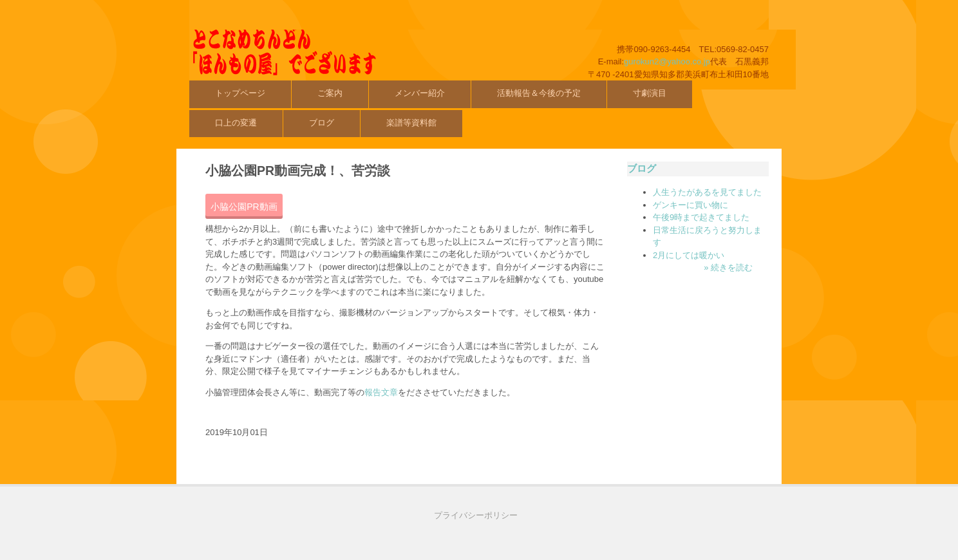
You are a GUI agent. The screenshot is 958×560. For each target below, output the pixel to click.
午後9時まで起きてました (701, 217)
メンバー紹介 (420, 93)
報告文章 (381, 392)
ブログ (322, 123)
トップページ (240, 93)
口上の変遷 (236, 123)
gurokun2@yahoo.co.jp (667, 61)
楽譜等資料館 (411, 123)
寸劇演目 (650, 93)
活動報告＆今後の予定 (539, 93)
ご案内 (330, 93)
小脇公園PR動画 (244, 207)
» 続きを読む (728, 267)
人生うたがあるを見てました (707, 192)
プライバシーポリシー (476, 515)
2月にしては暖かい (689, 255)
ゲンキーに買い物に (690, 205)
